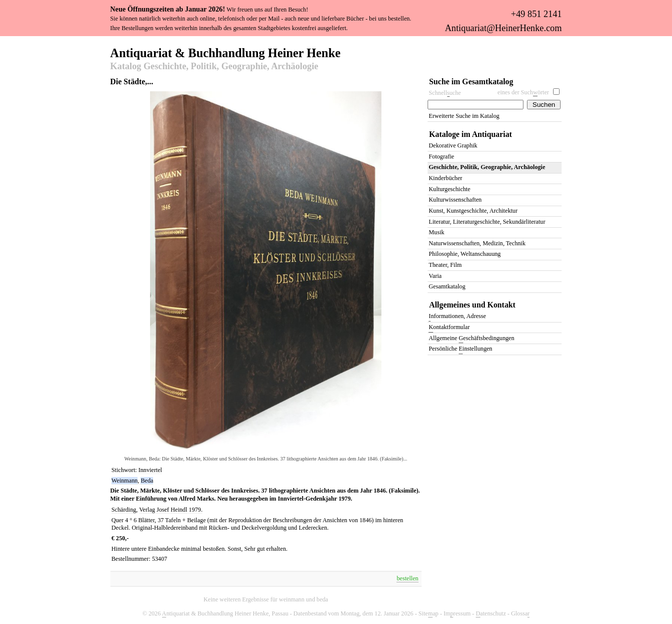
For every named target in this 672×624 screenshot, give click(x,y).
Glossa (520, 614)
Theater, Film (445, 265)
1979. (195, 510)
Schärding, (124, 510)
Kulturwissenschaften (455, 200)
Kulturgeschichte (449, 189)
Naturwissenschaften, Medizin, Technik (477, 243)
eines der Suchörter (523, 93)
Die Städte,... (132, 82)
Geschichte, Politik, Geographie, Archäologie (487, 167)
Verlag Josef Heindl (164, 510)
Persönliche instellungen (460, 349)
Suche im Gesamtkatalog (471, 82)
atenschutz (491, 614)
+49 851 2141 (536, 14)
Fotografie (441, 157)
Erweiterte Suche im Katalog (464, 116)
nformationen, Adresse (457, 317)
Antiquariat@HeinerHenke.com (503, 28)
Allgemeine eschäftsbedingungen (471, 339)
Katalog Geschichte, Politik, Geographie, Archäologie (214, 67)
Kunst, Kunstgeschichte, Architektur (473, 211)
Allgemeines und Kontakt (472, 305)
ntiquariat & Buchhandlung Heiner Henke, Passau (225, 614)
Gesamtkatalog (447, 286)
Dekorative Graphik (453, 145)
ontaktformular (449, 328)
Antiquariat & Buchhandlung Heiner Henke (226, 52)
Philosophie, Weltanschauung (464, 254)
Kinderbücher (445, 178)
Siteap (429, 614)
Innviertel (150, 470)
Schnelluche (445, 93)
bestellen (407, 578)
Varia (435, 276)
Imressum (457, 614)
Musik (436, 232)
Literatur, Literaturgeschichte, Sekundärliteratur (487, 222)
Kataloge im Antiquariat (471, 134)
